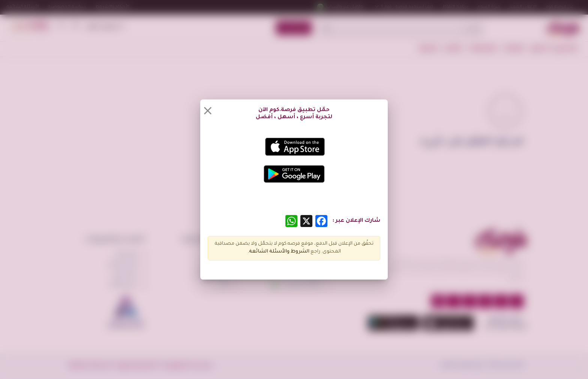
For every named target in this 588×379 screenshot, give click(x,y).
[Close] (208, 111)
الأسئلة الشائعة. (267, 252)
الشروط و (298, 252)
